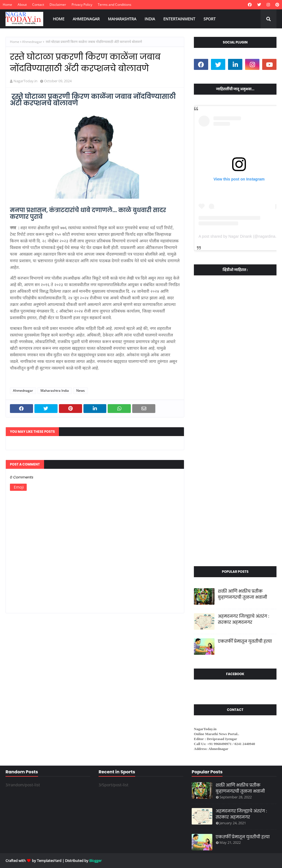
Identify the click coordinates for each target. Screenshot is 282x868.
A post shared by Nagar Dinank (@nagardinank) (240, 236)
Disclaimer (58, 5)
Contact (38, 5)
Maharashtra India (55, 391)
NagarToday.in (25, 81)
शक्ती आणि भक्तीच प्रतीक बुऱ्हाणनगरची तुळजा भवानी (242, 594)
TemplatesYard (49, 861)
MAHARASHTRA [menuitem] (122, 19)
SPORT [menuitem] (210, 19)
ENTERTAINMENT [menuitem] (179, 19)
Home (7, 5)
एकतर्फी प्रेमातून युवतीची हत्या (245, 641)
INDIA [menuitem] (150, 19)
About (22, 5)
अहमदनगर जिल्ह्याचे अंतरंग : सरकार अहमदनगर (243, 619)
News (81, 391)
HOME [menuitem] (59, 19)
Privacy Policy (82, 5)
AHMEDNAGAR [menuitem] (86, 19)
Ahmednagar (32, 42)
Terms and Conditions (115, 5)
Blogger (95, 861)
